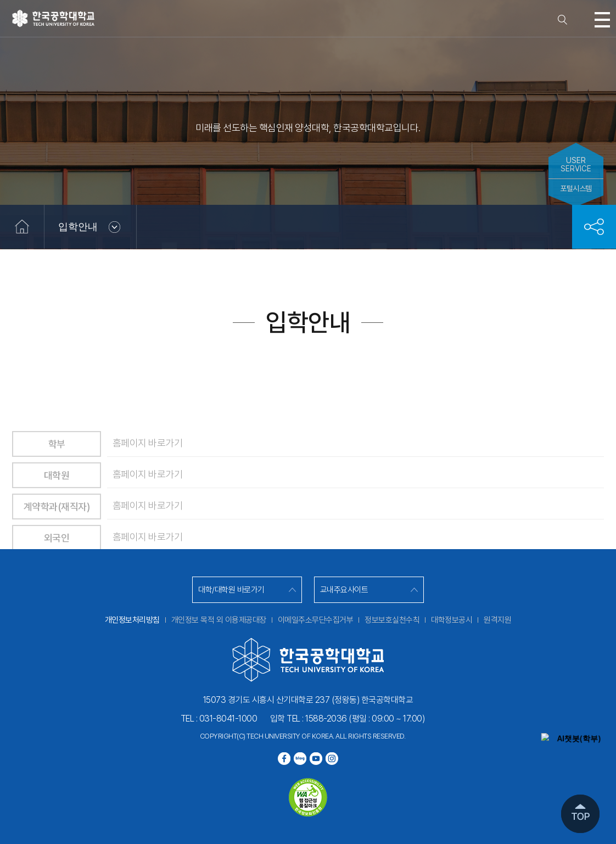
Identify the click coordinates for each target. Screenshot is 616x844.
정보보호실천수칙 (392, 620)
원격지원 (497, 620)
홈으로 (22, 227)
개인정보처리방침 (132, 620)
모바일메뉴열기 (602, 20)
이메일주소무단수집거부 (316, 620)
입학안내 (78, 227)
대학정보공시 (452, 620)
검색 (563, 20)
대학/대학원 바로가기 (231, 590)
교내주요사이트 (344, 590)
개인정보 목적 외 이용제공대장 (219, 620)
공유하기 (594, 227)
